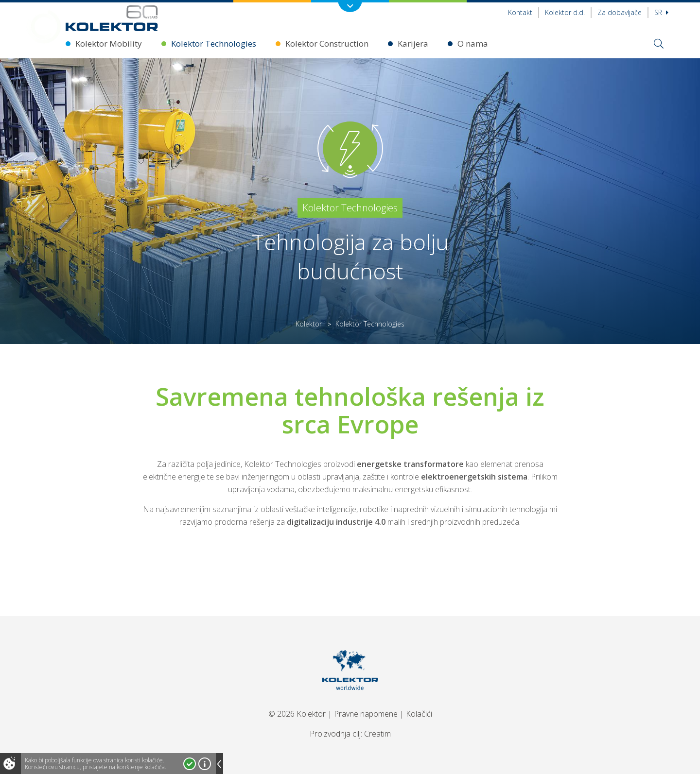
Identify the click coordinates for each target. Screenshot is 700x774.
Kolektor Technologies (214, 43)
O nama (473, 43)
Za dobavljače (620, 12)
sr (661, 12)
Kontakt (520, 12)
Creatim (377, 734)
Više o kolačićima (205, 764)
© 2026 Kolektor (297, 714)
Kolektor (309, 324)
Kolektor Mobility (109, 43)
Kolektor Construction (327, 43)
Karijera (413, 43)
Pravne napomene (366, 714)
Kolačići (419, 714)
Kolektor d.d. (565, 12)
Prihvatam (190, 764)
